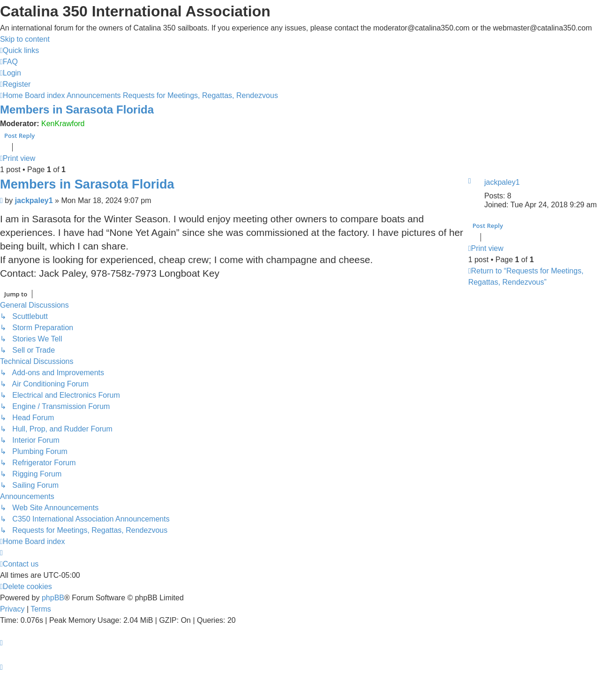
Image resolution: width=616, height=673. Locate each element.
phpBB (53, 598)
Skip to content (25, 39)
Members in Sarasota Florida (77, 110)
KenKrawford (63, 124)
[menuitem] (9, 62)
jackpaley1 (502, 182)
